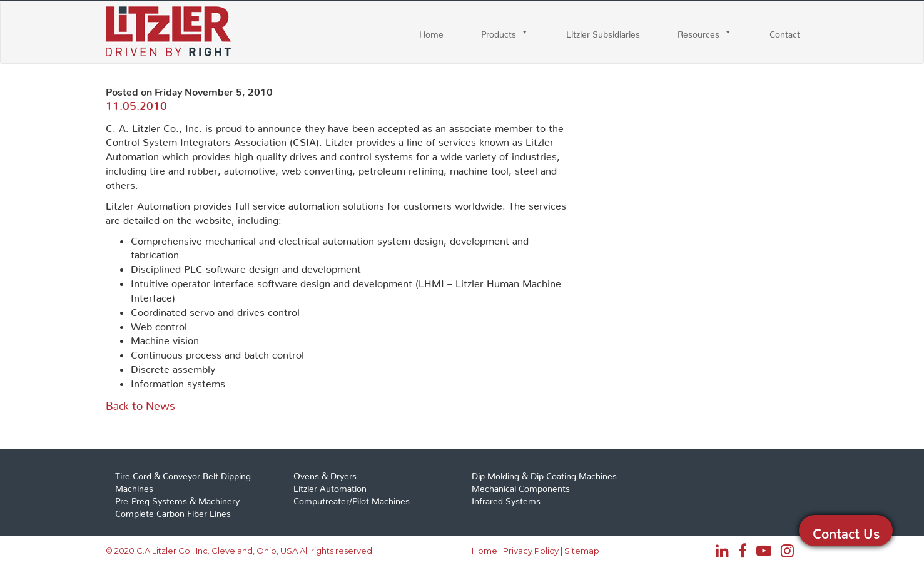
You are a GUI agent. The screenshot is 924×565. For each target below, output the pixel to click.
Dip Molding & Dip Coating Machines (544, 474)
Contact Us (846, 531)
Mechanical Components (521, 486)
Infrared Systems (506, 499)
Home (431, 32)
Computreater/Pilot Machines (352, 499)
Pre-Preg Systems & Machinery (177, 499)
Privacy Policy (531, 551)
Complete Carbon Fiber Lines (173, 511)
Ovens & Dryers (325, 474)
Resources (698, 32)
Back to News (140, 403)
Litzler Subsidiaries (603, 32)
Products (499, 32)
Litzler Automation (330, 486)
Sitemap (582, 551)
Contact (785, 32)
